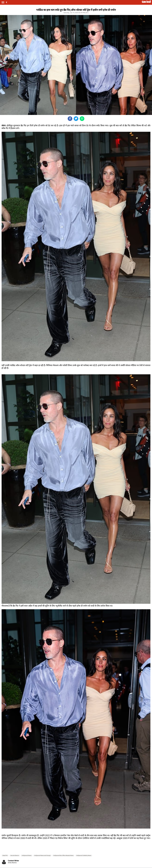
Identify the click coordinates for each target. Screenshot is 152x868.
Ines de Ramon (15, 856)
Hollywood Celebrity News (84, 856)
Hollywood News (27, 856)
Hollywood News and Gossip (42, 856)
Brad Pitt (5, 856)
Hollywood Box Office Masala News (63, 856)
